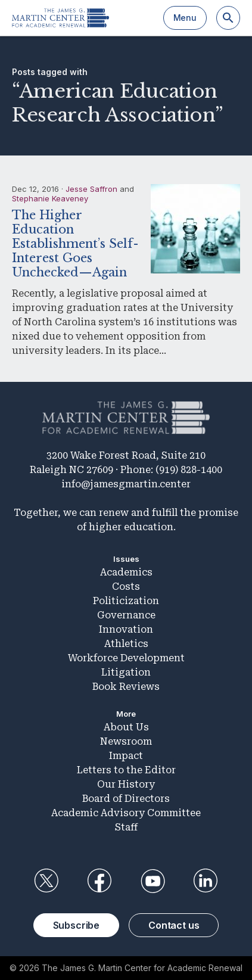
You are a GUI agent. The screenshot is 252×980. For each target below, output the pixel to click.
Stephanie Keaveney (50, 198)
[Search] (228, 18)
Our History (126, 784)
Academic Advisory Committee (126, 813)
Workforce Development (126, 658)
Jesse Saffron (91, 189)
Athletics (126, 644)
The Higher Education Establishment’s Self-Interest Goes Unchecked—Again (75, 244)
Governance (126, 615)
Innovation (126, 629)
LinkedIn (206, 881)
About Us (126, 727)
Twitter (46, 881)
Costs (126, 587)
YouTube (153, 881)
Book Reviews (126, 687)
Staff (126, 827)
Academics (126, 572)
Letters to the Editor (126, 770)
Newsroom (126, 741)
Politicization (126, 601)
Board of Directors (126, 799)
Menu (185, 18)
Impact (126, 756)
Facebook (99, 881)
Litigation (126, 672)
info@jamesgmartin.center (126, 484)
